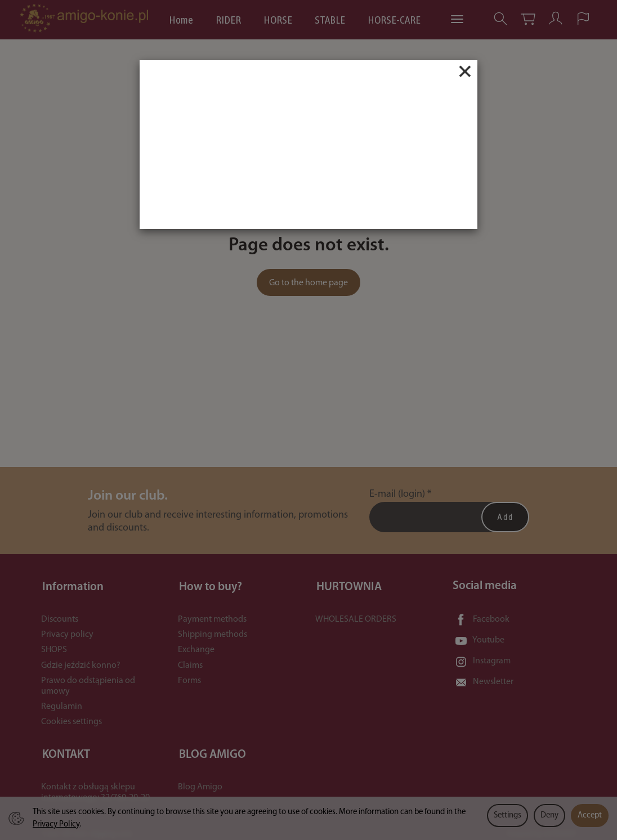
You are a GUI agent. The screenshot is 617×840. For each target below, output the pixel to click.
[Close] (465, 71)
